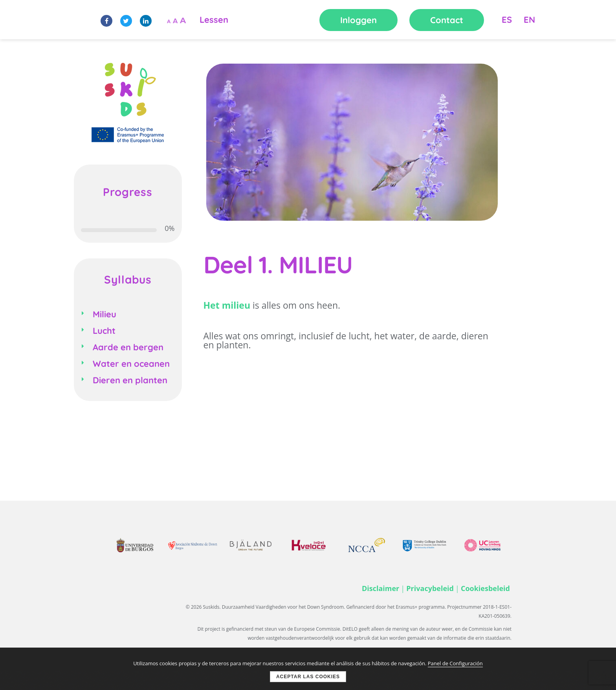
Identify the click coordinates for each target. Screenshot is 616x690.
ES (507, 20)
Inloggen (358, 20)
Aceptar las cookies (308, 677)
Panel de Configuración (455, 663)
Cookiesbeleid (485, 588)
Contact (447, 20)
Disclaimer (380, 588)
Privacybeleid (430, 588)
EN (529, 20)
